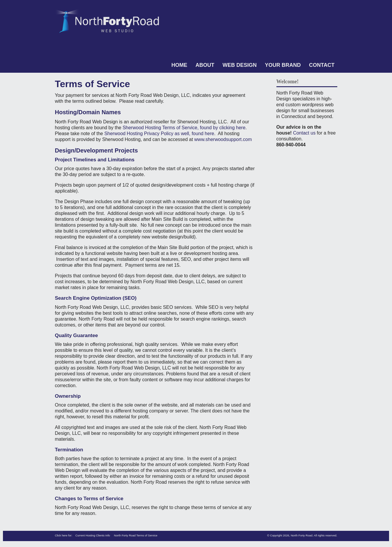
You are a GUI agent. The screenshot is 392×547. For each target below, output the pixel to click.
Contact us (304, 133)
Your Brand (283, 65)
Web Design (240, 65)
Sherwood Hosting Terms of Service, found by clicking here (184, 128)
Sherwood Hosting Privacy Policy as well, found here (159, 134)
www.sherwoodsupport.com (224, 139)
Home (179, 65)
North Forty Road (302, 535)
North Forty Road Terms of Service (136, 535)
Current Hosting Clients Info (93, 535)
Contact (322, 65)
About (205, 65)
